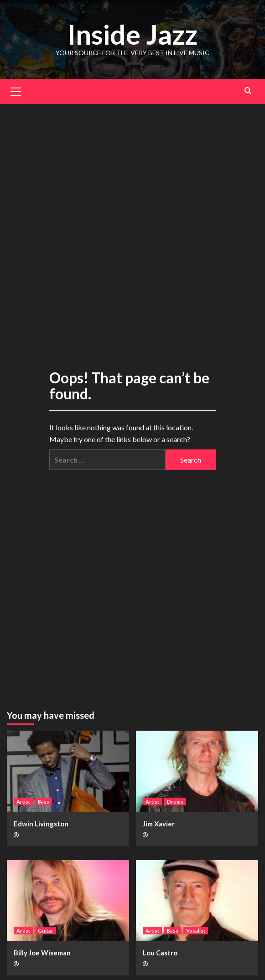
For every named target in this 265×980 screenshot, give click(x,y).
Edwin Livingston (41, 824)
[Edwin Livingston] (68, 771)
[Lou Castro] (197, 901)
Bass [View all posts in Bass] (44, 802)
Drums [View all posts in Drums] (175, 802)
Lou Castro (160, 953)
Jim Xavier (159, 824)
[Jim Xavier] (197, 771)
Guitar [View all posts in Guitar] (46, 931)
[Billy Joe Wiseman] (68, 901)
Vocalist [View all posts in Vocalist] (196, 931)
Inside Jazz (132, 34)
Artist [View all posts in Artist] (23, 802)
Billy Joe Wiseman (42, 953)
